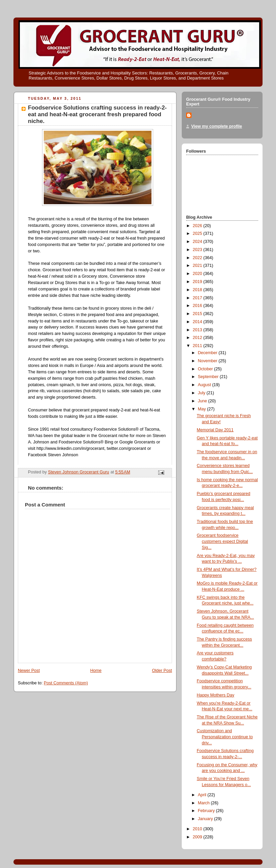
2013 (198, 330)
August (205, 385)
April (203, 795)
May (202, 409)
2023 (198, 250)
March (204, 803)
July (202, 393)
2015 (198, 314)
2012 (198, 338)
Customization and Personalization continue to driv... (225, 737)
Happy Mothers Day (216, 695)
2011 (198, 346)
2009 (198, 837)
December (208, 353)
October (206, 369)
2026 (198, 226)
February (207, 811)
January (206, 819)
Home (96, 671)
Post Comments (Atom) (66, 683)
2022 (198, 258)
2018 (198, 290)
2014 (198, 322)
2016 (198, 306)
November (208, 361)
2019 (198, 282)
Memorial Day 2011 (215, 430)
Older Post (162, 671)
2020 (198, 274)
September (209, 377)
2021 (198, 266)
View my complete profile (217, 126)
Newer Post (29, 671)
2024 (198, 242)
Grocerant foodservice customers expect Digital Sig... (222, 541)
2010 (198, 829)
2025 (198, 234)
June (203, 401)
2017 (198, 298)
